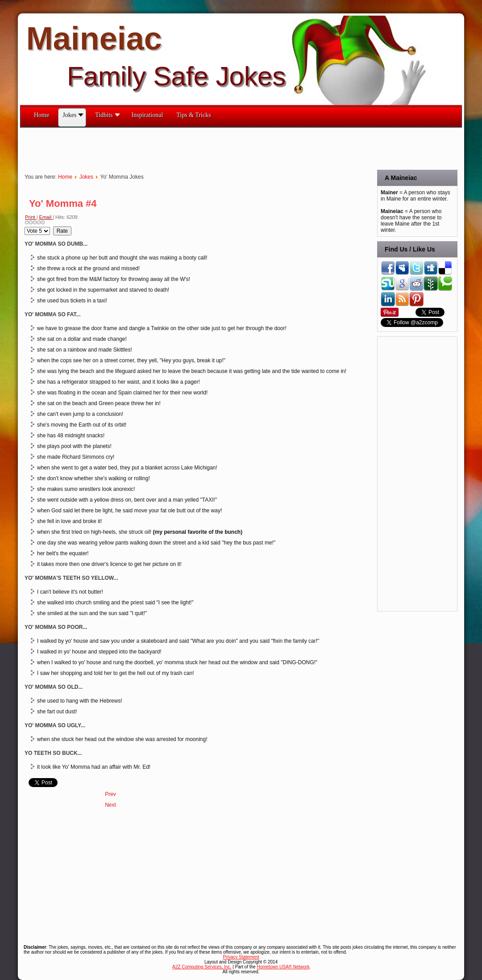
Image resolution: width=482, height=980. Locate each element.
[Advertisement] (183, 148)
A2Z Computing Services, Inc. (202, 967)
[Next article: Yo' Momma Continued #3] (110, 805)
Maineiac (94, 38)
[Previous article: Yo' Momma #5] (110, 794)
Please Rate (25, 227)
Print (31, 217)
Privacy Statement (241, 957)
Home (65, 177)
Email (46, 217)
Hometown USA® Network (283, 967)
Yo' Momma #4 (63, 203)
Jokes (86, 177)
